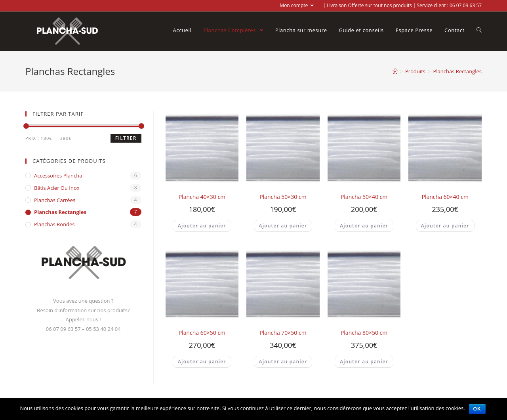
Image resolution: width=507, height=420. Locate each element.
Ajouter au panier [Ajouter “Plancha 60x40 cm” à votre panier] (445, 226)
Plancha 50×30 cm (283, 197)
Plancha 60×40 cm (445, 197)
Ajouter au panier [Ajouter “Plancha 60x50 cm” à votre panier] (202, 362)
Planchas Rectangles (60, 212)
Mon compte (297, 5)
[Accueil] (395, 71)
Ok (477, 409)
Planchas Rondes (54, 224)
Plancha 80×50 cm (364, 333)
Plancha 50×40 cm (364, 197)
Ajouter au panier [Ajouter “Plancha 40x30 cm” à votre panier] (202, 226)
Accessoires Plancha (58, 176)
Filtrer (126, 138)
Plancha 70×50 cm (283, 333)
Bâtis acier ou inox (57, 188)
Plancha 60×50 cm (202, 333)
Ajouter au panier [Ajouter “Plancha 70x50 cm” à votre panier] (283, 362)
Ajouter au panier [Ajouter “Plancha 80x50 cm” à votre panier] (364, 362)
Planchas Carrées (55, 200)
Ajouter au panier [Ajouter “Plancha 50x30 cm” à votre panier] (283, 226)
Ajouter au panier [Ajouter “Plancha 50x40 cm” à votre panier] (364, 226)
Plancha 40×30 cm (202, 197)
